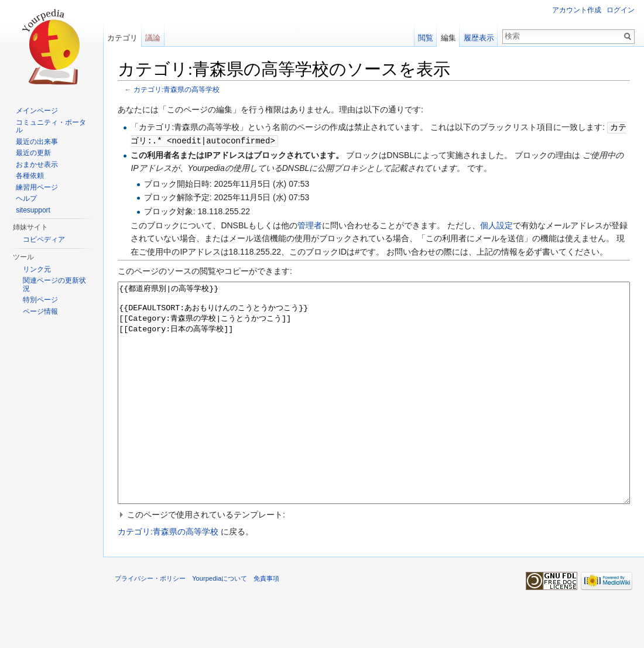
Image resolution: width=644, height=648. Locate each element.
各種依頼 (30, 176)
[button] (374, 557)
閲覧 (426, 38)
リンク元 (37, 269)
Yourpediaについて (220, 621)
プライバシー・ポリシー (150, 621)
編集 (448, 38)
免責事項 (266, 621)
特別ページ (40, 300)
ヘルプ (26, 198)
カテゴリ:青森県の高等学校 (177, 89)
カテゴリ (122, 38)
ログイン (621, 10)
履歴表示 (479, 38)
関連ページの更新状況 (54, 284)
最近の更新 (33, 153)
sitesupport (33, 210)
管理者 (310, 224)
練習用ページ (37, 187)
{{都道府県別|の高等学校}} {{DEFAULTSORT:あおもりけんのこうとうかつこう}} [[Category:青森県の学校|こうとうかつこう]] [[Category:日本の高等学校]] (374, 414)
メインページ (37, 111)
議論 (153, 38)
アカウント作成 (577, 10)
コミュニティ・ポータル (51, 126)
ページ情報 (40, 311)
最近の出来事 (37, 142)
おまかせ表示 (37, 164)
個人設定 (496, 224)
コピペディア (44, 239)
